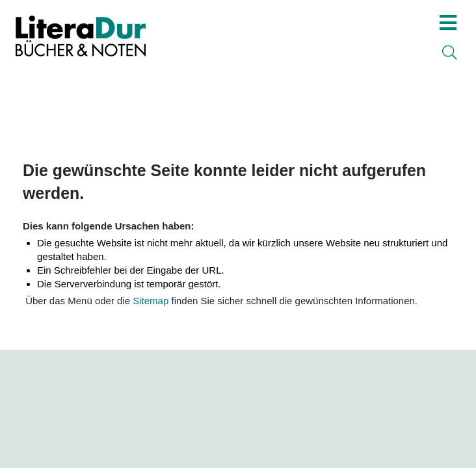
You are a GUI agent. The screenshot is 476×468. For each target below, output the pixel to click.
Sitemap (151, 301)
